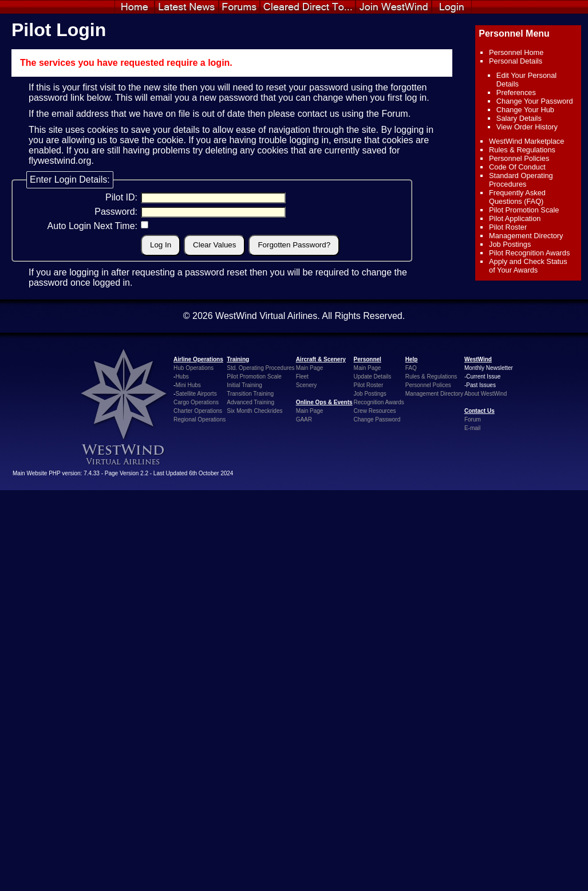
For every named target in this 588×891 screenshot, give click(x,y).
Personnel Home (516, 52)
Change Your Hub (525, 110)
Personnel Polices (428, 385)
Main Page (310, 368)
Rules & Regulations (522, 150)
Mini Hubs (188, 385)
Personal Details (516, 61)
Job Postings (510, 244)
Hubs (182, 376)
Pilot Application (515, 218)
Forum (394, 114)
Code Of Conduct (517, 167)
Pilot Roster (508, 227)
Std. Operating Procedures (261, 368)
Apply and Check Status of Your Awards (528, 266)
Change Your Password (535, 101)
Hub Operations (194, 368)
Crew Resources (375, 411)
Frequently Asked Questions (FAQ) (517, 197)
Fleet (302, 376)
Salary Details (519, 118)
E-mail (472, 428)
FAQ (411, 368)
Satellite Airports (196, 394)
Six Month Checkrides (254, 411)
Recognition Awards (379, 402)
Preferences (516, 92)
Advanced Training (250, 402)
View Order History (527, 127)
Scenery (307, 385)
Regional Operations (200, 419)
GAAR (304, 419)
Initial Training (244, 385)
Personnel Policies (519, 158)
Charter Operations (198, 411)
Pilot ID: (121, 197)
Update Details (373, 376)
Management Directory (526, 236)
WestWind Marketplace (526, 141)
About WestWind (486, 394)
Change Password (377, 419)
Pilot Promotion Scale (524, 210)
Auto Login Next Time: (92, 226)
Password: (116, 212)
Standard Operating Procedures (521, 180)
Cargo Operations (196, 402)
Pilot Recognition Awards (529, 253)
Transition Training (250, 394)
